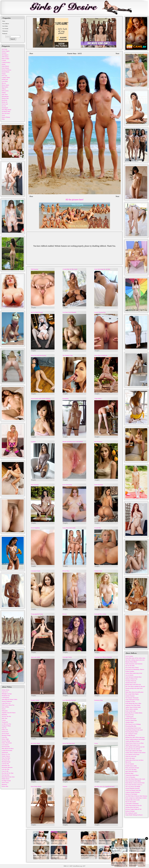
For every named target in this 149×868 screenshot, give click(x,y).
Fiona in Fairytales (130, 777)
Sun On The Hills (130, 666)
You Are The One (6, 716)
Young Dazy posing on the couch (134, 730)
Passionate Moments (7, 767)
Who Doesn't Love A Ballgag (133, 724)
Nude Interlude (35, 485)
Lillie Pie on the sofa (131, 756)
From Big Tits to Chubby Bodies (134, 713)
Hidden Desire (6, 779)
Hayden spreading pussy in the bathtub (73, 442)
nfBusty (4, 89)
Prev (31, 53)
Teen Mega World (6, 110)
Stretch (4, 709)
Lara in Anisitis (129, 675)
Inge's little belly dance (131, 771)
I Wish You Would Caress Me (133, 790)
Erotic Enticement (67, 485)
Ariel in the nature (130, 758)
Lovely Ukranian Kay (100, 312)
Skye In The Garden (131, 802)
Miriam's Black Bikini (131, 662)
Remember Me (6, 765)
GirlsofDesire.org (77, 866)
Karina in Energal (130, 811)
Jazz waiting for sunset (131, 734)
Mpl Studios (5, 87)
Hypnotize (4, 714)
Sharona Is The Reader (131, 794)
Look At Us (5, 692)
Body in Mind (5, 59)
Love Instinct (5, 745)
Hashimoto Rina (99, 700)
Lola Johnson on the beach (132, 754)
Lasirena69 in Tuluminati (132, 804)
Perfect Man (5, 786)
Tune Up (4, 728)
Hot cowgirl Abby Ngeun (132, 694)
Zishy (3, 119)
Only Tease (5, 94)
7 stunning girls (129, 717)
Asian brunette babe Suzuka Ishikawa (41, 398)
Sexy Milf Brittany (130, 735)
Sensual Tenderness (7, 701)
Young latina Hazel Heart (132, 775)
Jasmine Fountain (130, 696)
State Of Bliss (5, 707)
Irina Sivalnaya (98, 442)
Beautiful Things (6, 735)
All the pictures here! (74, 200)
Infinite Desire (6, 690)
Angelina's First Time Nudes (133, 705)
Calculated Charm (36, 571)
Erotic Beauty (5, 68)
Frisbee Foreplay (130, 671)
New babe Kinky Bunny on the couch (135, 779)
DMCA (66, 866)
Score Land (5, 104)
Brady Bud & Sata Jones (8, 777)
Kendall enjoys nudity (131, 766)
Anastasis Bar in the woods (132, 800)
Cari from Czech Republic (69, 312)
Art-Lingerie (5, 55)
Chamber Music (130, 722)
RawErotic (5, 100)
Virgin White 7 (98, 398)
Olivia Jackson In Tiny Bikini (133, 781)
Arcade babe (98, 528)
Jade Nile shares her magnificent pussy (104, 786)
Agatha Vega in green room (133, 745)
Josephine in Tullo (130, 701)
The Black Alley (6, 111)
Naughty (34, 308)
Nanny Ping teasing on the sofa (133, 805)
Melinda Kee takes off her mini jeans (135, 737)
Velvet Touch (5, 782)
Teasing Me (5, 722)
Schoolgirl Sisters (67, 657)
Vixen (3, 115)
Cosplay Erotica (6, 62)
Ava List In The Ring (131, 770)
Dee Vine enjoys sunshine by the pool (135, 686)
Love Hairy (5, 81)
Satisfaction (5, 752)
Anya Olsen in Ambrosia (101, 355)
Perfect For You (6, 754)
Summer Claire (98, 571)
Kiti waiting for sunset (131, 813)
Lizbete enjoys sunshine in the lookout (135, 753)
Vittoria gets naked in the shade (134, 751)
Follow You (5, 730)
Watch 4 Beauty (6, 117)
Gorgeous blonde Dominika (133, 792)
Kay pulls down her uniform (133, 749)
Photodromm (5, 96)
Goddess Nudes (6, 77)
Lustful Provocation (7, 750)
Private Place (66, 571)
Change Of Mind (6, 726)
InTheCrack (5, 79)
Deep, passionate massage (132, 768)
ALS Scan (4, 49)
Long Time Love (6, 703)
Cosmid (4, 60)
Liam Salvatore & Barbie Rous (133, 677)
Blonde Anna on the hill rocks (133, 684)
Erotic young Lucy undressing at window (136, 798)
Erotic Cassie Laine (130, 711)
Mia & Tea (128, 762)
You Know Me (6, 760)
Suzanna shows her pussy (132, 807)
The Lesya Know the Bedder (133, 787)
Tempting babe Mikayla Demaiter (103, 657)
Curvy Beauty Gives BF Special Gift (135, 747)
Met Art (4, 83)
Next (117, 53)
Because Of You (130, 715)
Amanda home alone (131, 683)
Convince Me (5, 764)
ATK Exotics (5, 57)
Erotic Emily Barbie (36, 786)
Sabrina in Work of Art (131, 679)
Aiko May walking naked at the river (135, 660)
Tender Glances (6, 756)
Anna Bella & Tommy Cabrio (9, 699)
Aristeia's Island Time (131, 720)
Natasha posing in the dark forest (134, 688)
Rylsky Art (5, 102)
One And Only (6, 775)
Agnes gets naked (35, 657)
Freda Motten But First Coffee (133, 703)
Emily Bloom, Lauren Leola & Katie (135, 783)
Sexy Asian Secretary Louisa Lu (134, 785)
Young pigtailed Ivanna (37, 614)
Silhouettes (5, 711)
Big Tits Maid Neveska (37, 312)
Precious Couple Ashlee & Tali (133, 809)
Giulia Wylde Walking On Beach (134, 815)
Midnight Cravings (7, 694)
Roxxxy (65, 614)
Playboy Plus (5, 98)
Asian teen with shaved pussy (39, 355)
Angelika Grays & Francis (9, 713)
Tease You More (6, 758)
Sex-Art (4, 106)
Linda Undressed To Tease (132, 700)
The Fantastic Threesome (132, 698)
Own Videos (5, 26)
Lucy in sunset (129, 656)
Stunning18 (5, 108)
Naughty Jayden (35, 700)
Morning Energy (6, 762)
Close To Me (5, 771)
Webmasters (5, 31)
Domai (4, 64)
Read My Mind (129, 773)
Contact (4, 720)
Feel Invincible (6, 747)
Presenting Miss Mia (131, 726)
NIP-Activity (5, 91)
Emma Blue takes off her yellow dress (135, 658)
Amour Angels (6, 51)
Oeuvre (127, 690)
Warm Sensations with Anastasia (134, 664)
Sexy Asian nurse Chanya (132, 667)
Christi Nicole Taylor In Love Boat (134, 743)
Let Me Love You (6, 724)
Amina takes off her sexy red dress (134, 760)
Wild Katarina (35, 269)
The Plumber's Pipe (68, 355)
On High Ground (6, 781)
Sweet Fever (5, 731)
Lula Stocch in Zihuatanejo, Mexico (135, 669)
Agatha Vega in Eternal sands (133, 707)
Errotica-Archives (6, 70)
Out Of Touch (5, 733)
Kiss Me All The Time (8, 773)
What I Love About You (8, 705)
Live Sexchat (5, 29)
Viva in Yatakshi (130, 764)
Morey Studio (5, 85)
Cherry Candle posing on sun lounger (135, 739)
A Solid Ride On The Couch (70, 269)
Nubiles (4, 93)
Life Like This (5, 769)
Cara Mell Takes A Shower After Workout (136, 796)
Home (4, 21)
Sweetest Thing (6, 741)
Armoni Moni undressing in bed (134, 673)
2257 (84, 866)
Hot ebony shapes (35, 743)
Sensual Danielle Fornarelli (132, 788)
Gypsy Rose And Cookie (69, 528)
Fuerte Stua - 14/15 (74, 53)
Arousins (4, 53)
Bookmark (5, 34)
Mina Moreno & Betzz (8, 748)
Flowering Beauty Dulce (132, 732)
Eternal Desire (5, 72)
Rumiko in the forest (131, 718)
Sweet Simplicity (35, 528)
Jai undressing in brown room (133, 728)
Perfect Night (5, 739)
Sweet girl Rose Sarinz (100, 614)
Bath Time (4, 718)
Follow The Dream (7, 743)
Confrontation (5, 697)
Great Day (4, 737)
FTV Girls (4, 76)
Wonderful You (6, 696)
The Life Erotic (6, 113)
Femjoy (4, 74)
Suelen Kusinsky (99, 485)
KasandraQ (65, 398)
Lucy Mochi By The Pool (69, 700)
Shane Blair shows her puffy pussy (134, 692)
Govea (96, 743)
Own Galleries (6, 24)
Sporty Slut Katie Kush (69, 743)
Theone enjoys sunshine (132, 709)
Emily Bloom (5, 66)
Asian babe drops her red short (102, 269)
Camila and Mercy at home (132, 741)
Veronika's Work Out (131, 681)
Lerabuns (33, 442)
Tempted (65, 786)
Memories (4, 784)
